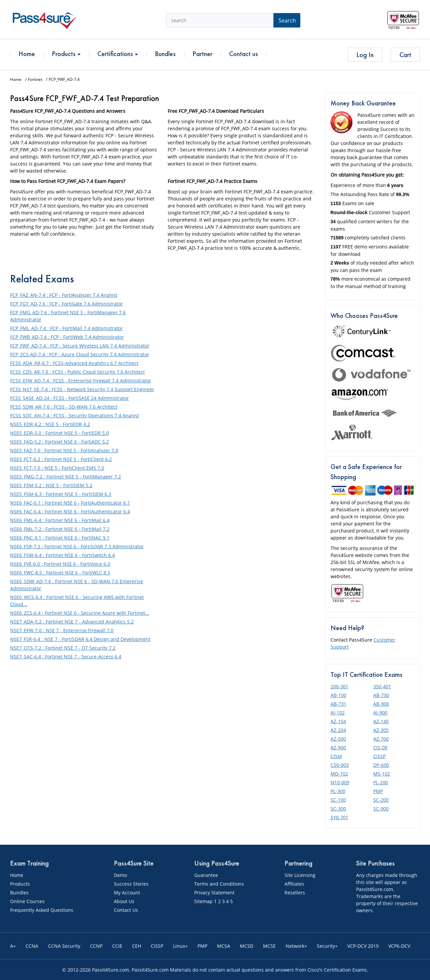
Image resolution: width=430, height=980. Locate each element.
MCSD (247, 946)
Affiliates (294, 884)
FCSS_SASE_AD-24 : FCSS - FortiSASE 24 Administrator (70, 398)
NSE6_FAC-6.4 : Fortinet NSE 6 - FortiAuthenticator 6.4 (70, 511)
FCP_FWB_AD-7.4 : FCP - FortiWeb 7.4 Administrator (67, 337)
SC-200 (381, 800)
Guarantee (206, 875)
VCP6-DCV (399, 946)
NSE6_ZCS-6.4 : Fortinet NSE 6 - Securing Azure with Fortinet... (80, 613)
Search (287, 20)
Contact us (244, 54)
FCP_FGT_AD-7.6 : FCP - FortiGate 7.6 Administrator (67, 304)
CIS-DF (380, 748)
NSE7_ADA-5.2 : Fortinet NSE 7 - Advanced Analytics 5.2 (72, 622)
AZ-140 (381, 721)
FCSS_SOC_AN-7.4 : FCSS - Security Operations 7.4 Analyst (75, 415)
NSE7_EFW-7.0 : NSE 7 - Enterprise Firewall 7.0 (62, 630)
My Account (127, 893)
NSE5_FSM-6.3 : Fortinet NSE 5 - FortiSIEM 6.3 (61, 494)
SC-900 (381, 809)
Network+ (296, 946)
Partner (202, 54)
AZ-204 (338, 730)
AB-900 (381, 704)
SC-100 (338, 800)
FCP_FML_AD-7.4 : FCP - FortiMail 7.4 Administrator (67, 328)
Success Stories (131, 884)
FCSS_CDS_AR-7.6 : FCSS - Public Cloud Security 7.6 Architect (77, 372)
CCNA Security (64, 946)
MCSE (269, 946)
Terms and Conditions (219, 884)
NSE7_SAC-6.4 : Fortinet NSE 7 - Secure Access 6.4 (66, 657)
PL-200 (381, 782)
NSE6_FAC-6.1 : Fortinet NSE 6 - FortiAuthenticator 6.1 (70, 503)
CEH (137, 946)
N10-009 (340, 782)
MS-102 (382, 774)
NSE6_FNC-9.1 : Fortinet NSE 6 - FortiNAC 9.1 (60, 538)
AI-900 (380, 713)
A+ (13, 946)
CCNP (96, 946)
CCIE (117, 946)
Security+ (327, 946)
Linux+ (180, 946)
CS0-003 (340, 765)
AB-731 (338, 704)
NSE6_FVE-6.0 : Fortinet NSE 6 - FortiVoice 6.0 (60, 564)
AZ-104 (338, 721)
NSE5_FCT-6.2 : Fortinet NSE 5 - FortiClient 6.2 (61, 459)
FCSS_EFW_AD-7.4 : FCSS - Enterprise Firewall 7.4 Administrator (81, 381)
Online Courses (27, 901)
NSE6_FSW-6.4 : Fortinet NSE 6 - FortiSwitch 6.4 (62, 555)
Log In (365, 55)
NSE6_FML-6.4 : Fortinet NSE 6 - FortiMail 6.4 (60, 520)
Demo (120, 875)
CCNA (32, 946)
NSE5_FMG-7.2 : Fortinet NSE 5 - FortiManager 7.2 (66, 477)
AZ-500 (338, 739)
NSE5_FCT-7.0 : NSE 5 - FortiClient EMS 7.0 (57, 468)
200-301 (339, 686)
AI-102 (338, 713)
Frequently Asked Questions (42, 910)
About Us (124, 901)
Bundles (165, 54)
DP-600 (381, 765)
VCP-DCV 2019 (363, 946)
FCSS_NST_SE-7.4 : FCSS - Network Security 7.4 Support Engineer (82, 389)
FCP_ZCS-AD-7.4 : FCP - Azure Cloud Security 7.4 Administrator (80, 354)
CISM (336, 756)
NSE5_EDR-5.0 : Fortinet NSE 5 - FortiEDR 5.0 (59, 433)
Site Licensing (300, 875)
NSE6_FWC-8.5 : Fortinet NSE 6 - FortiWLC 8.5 (60, 573)
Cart (405, 55)
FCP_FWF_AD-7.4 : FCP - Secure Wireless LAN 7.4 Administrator (80, 346)
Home (27, 54)
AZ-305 (381, 730)
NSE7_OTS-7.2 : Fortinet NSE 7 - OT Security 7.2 (63, 648)
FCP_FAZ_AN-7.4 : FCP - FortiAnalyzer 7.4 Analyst (64, 295)
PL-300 (338, 791)
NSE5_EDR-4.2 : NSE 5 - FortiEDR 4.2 (50, 424)
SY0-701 (339, 817)
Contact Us (126, 910)
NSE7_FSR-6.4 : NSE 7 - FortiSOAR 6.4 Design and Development (80, 639)
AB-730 (381, 695)
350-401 (382, 686)
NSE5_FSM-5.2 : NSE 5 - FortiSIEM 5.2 (51, 485)
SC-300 (338, 809)
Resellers (295, 893)
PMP (378, 791)
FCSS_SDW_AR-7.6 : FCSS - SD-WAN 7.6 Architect (64, 407)
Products (66, 54)
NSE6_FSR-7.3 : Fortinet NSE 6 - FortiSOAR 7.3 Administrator (77, 546)
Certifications (118, 54)
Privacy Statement (214, 893)
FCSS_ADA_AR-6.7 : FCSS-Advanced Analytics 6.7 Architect (74, 363)
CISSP (379, 756)
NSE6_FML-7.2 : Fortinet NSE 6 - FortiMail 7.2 (60, 529)
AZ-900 (338, 748)
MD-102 (339, 774)
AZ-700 (381, 739)
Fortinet (35, 79)
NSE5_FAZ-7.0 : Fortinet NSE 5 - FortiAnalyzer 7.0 (64, 450)
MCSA (224, 946)
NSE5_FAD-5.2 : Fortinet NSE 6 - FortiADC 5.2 (59, 442)
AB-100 (338, 695)
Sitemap (203, 901)
